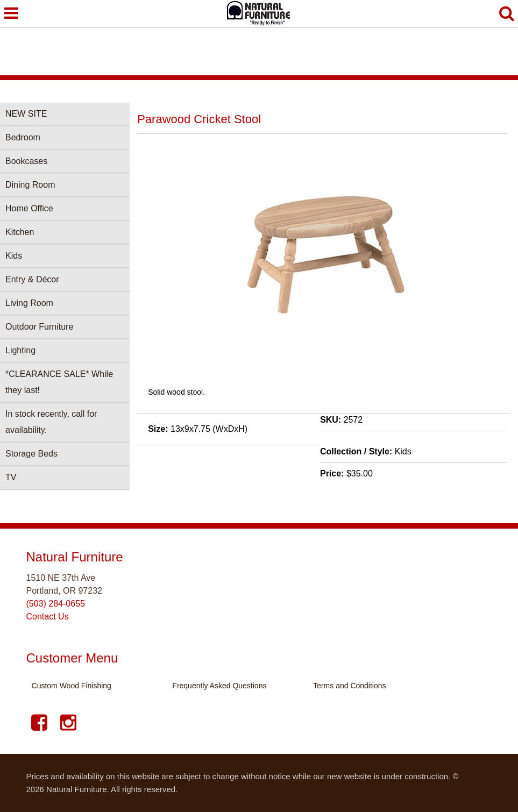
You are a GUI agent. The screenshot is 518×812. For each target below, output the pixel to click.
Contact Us (48, 617)
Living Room (29, 303)
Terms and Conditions (349, 686)
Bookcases (26, 161)
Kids (14, 256)
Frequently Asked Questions (219, 686)
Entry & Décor (32, 279)
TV (11, 477)
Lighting (20, 350)
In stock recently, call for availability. (51, 422)
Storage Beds (31, 454)
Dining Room (30, 185)
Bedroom (23, 137)
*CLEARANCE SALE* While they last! (59, 382)
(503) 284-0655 (56, 604)
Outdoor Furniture (39, 327)
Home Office (29, 208)
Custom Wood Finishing (72, 686)
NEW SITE (26, 114)
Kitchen (20, 232)
